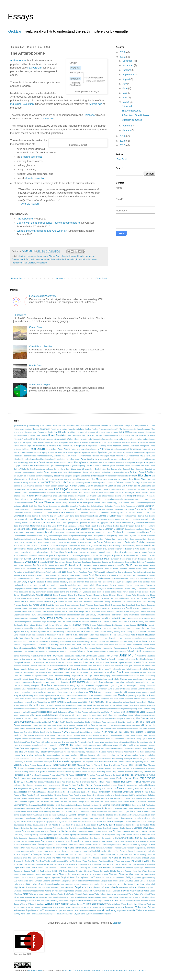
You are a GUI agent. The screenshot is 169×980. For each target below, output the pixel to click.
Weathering (58, 897)
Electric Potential (21, 552)
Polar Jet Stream (49, 768)
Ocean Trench (93, 739)
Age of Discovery (25, 432)
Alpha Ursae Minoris (127, 439)
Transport (114, 874)
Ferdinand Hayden (74, 565)
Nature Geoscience (134, 725)
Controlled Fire (149, 512)
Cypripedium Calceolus (110, 522)
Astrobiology (23, 462)
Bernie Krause (123, 472)
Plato (145, 765)
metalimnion (19, 709)
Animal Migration (114, 446)
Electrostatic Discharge (39, 552)
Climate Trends (100, 503)
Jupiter (121, 662)
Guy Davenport (133, 608)
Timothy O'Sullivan (84, 871)
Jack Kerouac (97, 645)
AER (117, 429)
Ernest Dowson (143, 555)
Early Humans (118, 539)
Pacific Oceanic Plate (127, 748)
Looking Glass (145, 685)
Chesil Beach (84, 496)
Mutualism (128, 718)
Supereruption (34, 841)
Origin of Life (66, 745)
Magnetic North (134, 692)
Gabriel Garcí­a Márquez (52, 578)
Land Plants (48, 676)
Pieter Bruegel (132, 762)
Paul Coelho (145, 752)
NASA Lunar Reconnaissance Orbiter (106, 722)
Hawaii (27, 615)
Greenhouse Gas (118, 605)
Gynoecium (146, 608)
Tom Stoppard (149, 871)
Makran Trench (59, 695)
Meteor (35, 709)
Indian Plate (94, 635)
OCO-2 (128, 739)
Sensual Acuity (47, 808)
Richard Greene (110, 785)
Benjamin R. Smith (109, 472)
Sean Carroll (124, 802)
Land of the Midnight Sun (32, 676)
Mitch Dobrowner (60, 712)
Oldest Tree (25, 742)
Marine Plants (31, 702)
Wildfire (79, 900)
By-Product (103, 482)
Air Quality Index (103, 432)
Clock (120, 503)
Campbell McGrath (147, 482)
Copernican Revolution (59, 516)
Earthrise (141, 542)
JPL (80, 662)
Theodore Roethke (101, 864)
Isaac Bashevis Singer (81, 641)
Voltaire (142, 887)
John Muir (127, 655)
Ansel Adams (64, 449)
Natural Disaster (76, 725)
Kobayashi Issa (118, 669)
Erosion (28, 559)
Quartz (76, 778)
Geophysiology (30, 588)
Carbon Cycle (64, 486)
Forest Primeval (149, 569)
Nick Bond (143, 729)
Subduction (23, 838)
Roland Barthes (81, 792)
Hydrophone (150, 628)
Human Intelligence (114, 625)
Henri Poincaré (31, 618)
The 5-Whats (85, 851)
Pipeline (48, 765)
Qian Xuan (67, 778)
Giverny (17, 595)
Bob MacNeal (35, 971)
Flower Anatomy (74, 569)
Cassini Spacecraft (128, 489)
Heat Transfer (116, 615)
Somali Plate (91, 821)
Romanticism (104, 792)
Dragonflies (74, 536)
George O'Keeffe (104, 588)
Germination (41, 592)
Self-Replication (149, 805)
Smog (116, 815)
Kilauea (85, 669)
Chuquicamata (48, 499)
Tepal (40, 851)
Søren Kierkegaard (116, 821)
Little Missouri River (61, 685)
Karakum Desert (29, 666)
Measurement (99, 705)
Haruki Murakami (108, 611)
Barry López (71, 469)
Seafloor (114, 802)
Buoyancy (73, 482)
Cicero (57, 499)
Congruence (95, 509)
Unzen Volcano (140, 881)
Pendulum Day (113, 755)
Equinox (116, 555)
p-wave (61, 748)
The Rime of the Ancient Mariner (58, 861)
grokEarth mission (76, 608)
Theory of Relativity (136, 864)
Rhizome (65, 785)
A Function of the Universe (136, 115)
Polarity (77, 768)
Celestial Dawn (89, 493)
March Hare (19, 699)
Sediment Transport (147, 802)
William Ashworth (126, 901)
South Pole (70, 825)
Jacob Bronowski (111, 645)
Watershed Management (118, 894)
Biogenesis (59, 476)
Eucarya (64, 559)
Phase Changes (139, 758)
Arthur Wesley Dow (90, 459)
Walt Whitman (136, 891)
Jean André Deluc (148, 648)
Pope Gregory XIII (125, 768)
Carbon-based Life (117, 486)
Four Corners (119, 572)
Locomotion (90, 685)
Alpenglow (114, 439)
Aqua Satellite (116, 452)
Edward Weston (80, 549)
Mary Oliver (106, 702)
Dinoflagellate (119, 532)
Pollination (92, 768)
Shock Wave (38, 811)
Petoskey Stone (122, 758)
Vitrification (33, 887)
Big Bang (151, 472)
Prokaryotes (55, 775)
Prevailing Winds (104, 772)
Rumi (71, 795)
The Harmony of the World (39, 858)
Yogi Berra (122, 910)
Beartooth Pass (20, 472)
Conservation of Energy (124, 509)
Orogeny (93, 745)
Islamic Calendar (98, 641)
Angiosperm (82, 446)
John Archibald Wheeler (104, 651)
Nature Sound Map (22, 729)
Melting (143, 705)
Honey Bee (143, 622)
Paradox (103, 752)
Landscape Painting (62, 676)
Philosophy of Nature (23, 762)
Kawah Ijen (127, 666)
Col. (88, 506)
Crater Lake (40, 519)
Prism (32, 775)
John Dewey (25, 656)
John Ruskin (31, 659)
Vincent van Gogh (136, 884)
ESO (40, 559)
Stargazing (55, 831)
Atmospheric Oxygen (40, 385)
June (125, 88)
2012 (123, 145)
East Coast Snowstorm (23, 545)
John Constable (135, 651)
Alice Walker (67, 439)
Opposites (124, 742)
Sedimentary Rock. (51, 805)
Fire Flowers (144, 565)
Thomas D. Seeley (57, 868)
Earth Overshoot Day (23, 542)
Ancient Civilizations (140, 442)
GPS (153, 598)
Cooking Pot (44, 516)
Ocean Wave (105, 739)
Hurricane (107, 628)
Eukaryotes (74, 559)
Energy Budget (141, 552)
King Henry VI (105, 669)
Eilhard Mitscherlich (116, 549)
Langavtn (75, 676)
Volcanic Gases (92, 887)
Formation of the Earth (23, 572)
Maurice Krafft (47, 705)
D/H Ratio (144, 522)
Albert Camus (41, 436)
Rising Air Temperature (38, 788)
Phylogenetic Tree (78, 762)
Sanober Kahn (107, 798)
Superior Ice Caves (132, 120)
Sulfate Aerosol (76, 838)
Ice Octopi (95, 631)
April (125, 98)
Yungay (17, 914)
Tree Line (139, 874)
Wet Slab (128, 897)
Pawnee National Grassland (58, 755)
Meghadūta (110, 705)
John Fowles (53, 656)
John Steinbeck (63, 659)
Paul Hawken (27, 755)
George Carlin (90, 588)
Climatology (112, 503)
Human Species (129, 625)
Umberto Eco (48, 881)
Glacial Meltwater (28, 595)
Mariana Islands (77, 699)
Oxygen (54, 748)
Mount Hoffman (121, 715)
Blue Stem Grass (121, 479)
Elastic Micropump (147, 549)
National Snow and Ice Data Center (54, 725)
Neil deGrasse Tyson (70, 729)
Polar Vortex (62, 768)
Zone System (87, 914)
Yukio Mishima (149, 910)
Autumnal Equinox (107, 466)
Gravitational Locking (101, 602)
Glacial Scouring (44, 595)
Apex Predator (67, 452)
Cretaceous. (102, 519)
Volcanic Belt (44, 887)
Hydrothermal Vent (46, 631)
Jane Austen (108, 648)
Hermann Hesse (134, 618)
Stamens (129, 828)
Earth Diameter (149, 539)
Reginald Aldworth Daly (144, 782)
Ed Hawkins (83, 545)
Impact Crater (25, 635)
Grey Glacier (40, 608)
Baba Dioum (150, 466)
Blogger (117, 923)
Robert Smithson (55, 792)
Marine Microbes (141, 699)
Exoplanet (77, 562)
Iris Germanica (42, 641)
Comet (141, 506)
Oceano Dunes (117, 739)
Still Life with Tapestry (67, 835)
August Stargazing (78, 466)
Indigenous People (108, 635)
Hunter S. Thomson (78, 628)
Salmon (125, 795)
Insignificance (81, 638)
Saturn (152, 798)
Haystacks (106, 615)
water (25, 894)
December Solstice (23, 529)
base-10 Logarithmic (86, 469)
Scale (16, 802)
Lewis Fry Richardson (60, 682)
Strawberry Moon (108, 835)
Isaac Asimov (66, 641)
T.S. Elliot (151, 844)
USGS (28, 884)
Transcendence (88, 874)
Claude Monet (20, 503)
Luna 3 (111, 689)
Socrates (84, 818)
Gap (148, 578)
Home (60, 279)
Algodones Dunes (53, 439)
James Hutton (31, 648)
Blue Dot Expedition (72, 479)
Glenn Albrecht (143, 595)
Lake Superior (118, 672)
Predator (52, 772)
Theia (90, 864)
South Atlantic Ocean (55, 825)
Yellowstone (128, 907)
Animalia (125, 446)
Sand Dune (85, 798)
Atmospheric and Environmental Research (106, 462)
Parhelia (111, 752)
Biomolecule (123, 476)
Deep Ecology (39, 529)
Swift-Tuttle (73, 844)
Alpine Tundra (31, 442)
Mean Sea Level (84, 705)
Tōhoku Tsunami (117, 871)
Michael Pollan (94, 708)
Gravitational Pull (118, 602)
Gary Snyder (29, 582)
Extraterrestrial (118, 562)
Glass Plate (131, 595)
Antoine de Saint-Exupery (36, 452)
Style (16, 838)
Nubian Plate (79, 735)
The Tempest (29, 864)
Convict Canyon (32, 516)
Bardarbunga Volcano (44, 469)
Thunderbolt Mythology (133, 868)
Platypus (152, 765)
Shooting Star (50, 811)
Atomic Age (96, 104)
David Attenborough (88, 526)
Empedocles (71, 552)
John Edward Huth (38, 656)
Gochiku (93, 598)
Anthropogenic (134, 449)
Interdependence (112, 638)
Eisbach (129, 549)
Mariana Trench (92, 698)
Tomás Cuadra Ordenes (24, 874)
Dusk (149, 536)
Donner (52, 536)
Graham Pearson (36, 602)
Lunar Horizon (144, 689)
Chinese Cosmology (116, 496)
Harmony (96, 611)
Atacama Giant (52, 462)
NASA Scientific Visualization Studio (75, 722)
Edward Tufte (66, 549)
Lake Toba (151, 672)
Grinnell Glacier (62, 608)
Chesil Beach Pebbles (41, 346)
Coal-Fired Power (41, 506)
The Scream (93, 861)
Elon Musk (59, 552)
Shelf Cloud (128, 808)
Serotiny (97, 808)
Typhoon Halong (148, 877)
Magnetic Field (120, 692)
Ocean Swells (80, 739)
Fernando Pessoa (91, 565)
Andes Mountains (40, 446)
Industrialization (84, 259)
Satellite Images (142, 798)
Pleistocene (47, 118)
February (127, 126)
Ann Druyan (134, 446)
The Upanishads (57, 864)
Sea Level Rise (92, 802)
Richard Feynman (94, 785)
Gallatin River (108, 578)
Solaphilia (109, 818)
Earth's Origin (103, 542)
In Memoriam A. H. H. (54, 635)
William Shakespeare (95, 904)
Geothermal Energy (27, 592)
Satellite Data (129, 798)
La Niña (39, 672)
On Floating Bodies (83, 742)
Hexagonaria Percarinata (31, 622)
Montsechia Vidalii (27, 715)
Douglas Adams (62, 536)
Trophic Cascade (21, 877)
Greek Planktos (87, 605)
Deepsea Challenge (54, 529)
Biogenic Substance (81, 476)
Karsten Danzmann (58, 666)
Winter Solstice (20, 907)
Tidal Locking (45, 871)
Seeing (86, 805)
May (125, 93)
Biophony (133, 476)
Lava (58, 679)
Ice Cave (76, 631)
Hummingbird (28, 628)
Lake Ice (107, 672)
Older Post (101, 279)
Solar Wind (26, 821)
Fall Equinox (19, 565)
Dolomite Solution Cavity (38, 536)
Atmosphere (80, 462)
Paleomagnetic (92, 752)
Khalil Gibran (64, 669)
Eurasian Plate (101, 559)
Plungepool (30, 768)
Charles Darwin (148, 493)
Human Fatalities (97, 625)
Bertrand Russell (138, 472)
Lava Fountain (82, 679)
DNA (24, 536)
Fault (57, 565)
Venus (76, 884)
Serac (91, 808)
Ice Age (68, 631)
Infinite (41, 638)
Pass (125, 752)
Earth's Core (90, 542)
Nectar (55, 729)
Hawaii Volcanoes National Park (44, 615)
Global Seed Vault (65, 598)
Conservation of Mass (145, 509)
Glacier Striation (109, 595)
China (104, 496)
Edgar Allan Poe (96, 545)
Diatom (91, 532)
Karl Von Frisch (43, 666)
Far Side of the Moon (44, 565)
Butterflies (93, 482)
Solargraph (37, 821)
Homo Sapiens (131, 622)
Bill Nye (39, 476)
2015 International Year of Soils (98, 426)
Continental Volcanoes (89, 512)
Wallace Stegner (105, 891)
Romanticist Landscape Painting (126, 792)
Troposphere (82, 877)
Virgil (153, 884)
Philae (153, 758)
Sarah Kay (118, 798)
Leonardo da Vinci (42, 682)
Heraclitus (105, 618)
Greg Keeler (141, 605)
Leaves (17, 682)
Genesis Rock (96, 582)
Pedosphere (90, 755)
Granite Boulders (65, 602)
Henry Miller (70, 618)
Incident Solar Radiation (76, 635)
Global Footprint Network (31, 598)
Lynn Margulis (37, 692)
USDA (21, 884)
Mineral (17, 712)
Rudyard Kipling (54, 795)
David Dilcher (113, 526)
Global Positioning (50, 598)
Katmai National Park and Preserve (89, 666)
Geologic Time (149, 582)
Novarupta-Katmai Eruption (61, 735)
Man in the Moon (92, 695)
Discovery (131, 532)
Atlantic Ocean (66, 462)
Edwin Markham (96, 549)
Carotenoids (85, 489)
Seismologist (125, 805)
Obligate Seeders (21, 739)
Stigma (54, 835)
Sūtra (58, 844)
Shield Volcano (140, 808)
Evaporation (31, 562)
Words (62, 907)
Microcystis (106, 709)
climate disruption (35, 178)
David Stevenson (142, 526)
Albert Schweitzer (74, 436)
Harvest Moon (123, 611)
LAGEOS (47, 672)
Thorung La (85, 868)
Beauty (47, 472)
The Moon (71, 858)
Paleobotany (46, 752)
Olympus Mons (68, 742)
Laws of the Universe (146, 679)
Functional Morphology (127, 575)
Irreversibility (54, 641)
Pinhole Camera (37, 765)
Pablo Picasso (86, 748)
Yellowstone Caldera (145, 907)
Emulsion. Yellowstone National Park (94, 552)
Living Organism (77, 685)
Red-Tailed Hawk (98, 782)
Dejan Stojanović (83, 529)
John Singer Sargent (46, 659)
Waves (36, 897)
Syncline (106, 844)
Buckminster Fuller (56, 482)
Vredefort (18, 891)
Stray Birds (120, 835)
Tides (54, 871)
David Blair (102, 526)
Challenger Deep (132, 493)
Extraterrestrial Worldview (43, 296)
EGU (105, 549)
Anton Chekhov (54, 452)
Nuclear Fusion (92, 735)
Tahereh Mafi (19, 848)
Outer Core (19, 748)
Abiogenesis (19, 429)
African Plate (150, 429)
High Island (47, 622)
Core (77, 516)
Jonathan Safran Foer (125, 659)
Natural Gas (89, 725)
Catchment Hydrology (146, 489)
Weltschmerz (69, 897)
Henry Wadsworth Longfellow (88, 618)
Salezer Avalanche (106, 795)
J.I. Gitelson (41, 645)
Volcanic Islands (109, 887)
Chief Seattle (96, 496)
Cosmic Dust (143, 516)
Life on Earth (92, 682)
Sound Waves (138, 821)
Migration (125, 709)
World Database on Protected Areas (82, 907)
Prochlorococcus (42, 775)
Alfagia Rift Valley (21, 439)
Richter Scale (137, 785)
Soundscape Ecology (23, 825)
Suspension (50, 844)
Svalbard (64, 844)
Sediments (78, 805)
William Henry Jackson (57, 904)
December (128, 61)
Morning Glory (57, 715)
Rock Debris (68, 792)
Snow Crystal (25, 818)
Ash (133, 459)
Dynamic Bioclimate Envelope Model (34, 539)
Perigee (143, 755)
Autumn (96, 466)
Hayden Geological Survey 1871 (87, 615)
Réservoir (38, 785)
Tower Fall (76, 874)
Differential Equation (103, 532)
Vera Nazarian (111, 884)
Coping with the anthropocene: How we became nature (48, 223)
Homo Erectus (104, 622)
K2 (134, 662)
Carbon (54, 486)
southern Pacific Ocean (86, 825)
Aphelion (78, 452)
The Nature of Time (117, 858)
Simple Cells (25, 815)
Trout (91, 877)
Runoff (77, 795)
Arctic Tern (145, 456)
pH (131, 758)
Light (117, 682)
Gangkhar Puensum (137, 578)
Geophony (150, 585)
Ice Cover (85, 631)
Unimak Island (94, 881)
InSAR (66, 638)
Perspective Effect (58, 758)
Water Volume (101, 894)
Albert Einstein (56, 435)
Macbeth (56, 692)
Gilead (132, 592)
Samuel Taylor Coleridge (38, 798)
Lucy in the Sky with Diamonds (73, 689)
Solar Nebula (131, 818)
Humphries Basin (41, 628)
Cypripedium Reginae (129, 522)
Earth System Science (75, 542)
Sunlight (151, 838)
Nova (47, 735)
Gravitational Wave (134, 602)
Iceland (143, 631)
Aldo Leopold (88, 436)
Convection (19, 516)
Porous (152, 768)
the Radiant (27, 861)
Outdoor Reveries (148, 745)
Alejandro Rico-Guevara (120, 436)
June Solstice (111, 662)
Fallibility (29, 565)
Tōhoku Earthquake (101, 871)
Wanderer (18, 894)
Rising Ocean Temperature (83, 788)
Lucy (57, 689)
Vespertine (122, 884)
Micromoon (116, 709)
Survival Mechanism (22, 844)
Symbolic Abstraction (93, 844)
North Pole (129, 732)
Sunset (24, 841)
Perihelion (151, 755)
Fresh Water (95, 575)
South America (39, 825)
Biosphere (145, 475)
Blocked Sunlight (38, 479)
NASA (56, 722)
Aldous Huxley (103, 436)
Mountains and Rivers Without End (69, 718)
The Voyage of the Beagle (76, 864)
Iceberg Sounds (132, 631)
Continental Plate (55, 512)
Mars (80, 702)
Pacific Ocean (111, 748)
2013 (123, 141)
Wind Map (151, 904)
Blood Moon (51, 479)
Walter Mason (149, 891)
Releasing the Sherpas (23, 785)
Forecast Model (135, 569)
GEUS (62, 592)
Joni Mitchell (142, 659)
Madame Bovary (68, 692)
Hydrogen (130, 628)
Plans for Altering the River (97, 765)
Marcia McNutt (31, 699)
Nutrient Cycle (129, 735)
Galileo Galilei (95, 578)
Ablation (28, 429)
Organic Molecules (40, 745)
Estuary (46, 559)
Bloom (60, 479)
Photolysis (48, 762)
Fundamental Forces (146, 575)
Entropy (152, 552)
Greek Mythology (72, 605)
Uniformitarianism (80, 881)
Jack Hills (86, 645)
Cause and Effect (63, 493)
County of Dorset (26, 519)
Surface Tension (125, 841)
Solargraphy (47, 821)
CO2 (31, 506)
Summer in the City (110, 838)
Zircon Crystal (74, 914)
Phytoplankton (106, 762)
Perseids (38, 758)
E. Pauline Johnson (91, 539)
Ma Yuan (48, 692)
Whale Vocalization (141, 897)
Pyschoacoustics (44, 778)
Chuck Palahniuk (34, 499)
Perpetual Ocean (27, 758)
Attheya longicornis (61, 466)
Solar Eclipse (119, 818)
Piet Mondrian (120, 762)
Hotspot (32, 625)
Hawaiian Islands (66, 615)
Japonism (118, 648)
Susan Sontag (38, 844)
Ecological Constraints (68, 545)
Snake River (145, 815)
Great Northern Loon (55, 605)
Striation (136, 835)
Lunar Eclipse (131, 689)
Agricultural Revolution (59, 432)
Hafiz (25, 611)
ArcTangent (105, 456)
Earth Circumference (133, 539)
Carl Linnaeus (37, 489)
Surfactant (151, 841)
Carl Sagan (61, 489)
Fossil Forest (73, 572)
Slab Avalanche (99, 815)
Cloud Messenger (142, 503)
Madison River (82, 692)
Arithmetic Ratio (45, 459)
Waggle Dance (38, 891)
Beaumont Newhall (35, 472)
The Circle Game (57, 854)
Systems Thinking (133, 844)
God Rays (114, 598)
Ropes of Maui (20, 795)
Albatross (18, 436)
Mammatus (79, 695)
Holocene (89, 115)
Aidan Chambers (77, 432)
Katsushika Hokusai (113, 666)
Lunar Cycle (120, 689)
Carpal (94, 489)
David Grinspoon (127, 526)
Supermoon (46, 841)
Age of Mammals (40, 432)
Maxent (58, 705)
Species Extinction (22, 828)
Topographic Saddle (50, 874)
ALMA (106, 439)
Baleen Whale (20, 469)
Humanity (142, 625)
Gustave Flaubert (103, 608)
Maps (139, 695)
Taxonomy (57, 848)
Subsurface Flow (62, 838)
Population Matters (141, 768)
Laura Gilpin (34, 679)
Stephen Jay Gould (139, 831)
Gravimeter (87, 602)
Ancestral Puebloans (122, 442)
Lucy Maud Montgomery (97, 689)
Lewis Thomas (78, 682)
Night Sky (28, 732)
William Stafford (113, 904)
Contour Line (126, 512)
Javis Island (135, 648)
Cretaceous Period (88, 519)
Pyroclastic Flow (29, 778)
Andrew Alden (56, 446)
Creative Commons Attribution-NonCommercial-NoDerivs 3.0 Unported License (105, 971)
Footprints (123, 569)
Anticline (21, 452)
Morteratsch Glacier (105, 715)
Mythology (25, 722)
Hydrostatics (32, 631)
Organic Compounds (23, 745)
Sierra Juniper (123, 811)
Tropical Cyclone (36, 877)
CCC (80, 493)
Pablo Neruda (71, 748)
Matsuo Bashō (141, 702)
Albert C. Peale (29, 436)
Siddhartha (112, 811)
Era (122, 555)
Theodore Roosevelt (118, 864)
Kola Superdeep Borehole (137, 669)
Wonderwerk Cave (50, 907)
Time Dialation (69, 871)
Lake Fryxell (98, 672)
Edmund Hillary (129, 545)
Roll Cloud (93, 792)
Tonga (38, 874)
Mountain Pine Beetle (45, 718)
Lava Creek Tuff (68, 679)
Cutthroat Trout (34, 522)
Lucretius (50, 689)
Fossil (63, 572)
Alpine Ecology (149, 439)
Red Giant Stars (83, 782)
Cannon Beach (20, 486)
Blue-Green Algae (138, 479)
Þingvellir (107, 914)
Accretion (72, 429)
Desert (21, 532)
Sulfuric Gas (88, 838)
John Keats (75, 656)
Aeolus (111, 429)
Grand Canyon (51, 602)
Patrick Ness (134, 752)
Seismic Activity (96, 805)
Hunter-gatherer (95, 628)
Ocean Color (36, 327)
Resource (46, 785)
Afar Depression (126, 429)
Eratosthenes (130, 555)
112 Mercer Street (49, 426)
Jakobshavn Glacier (141, 645)
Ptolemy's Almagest (139, 775)
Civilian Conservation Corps (108, 499)
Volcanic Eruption (74, 887)
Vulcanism (27, 891)
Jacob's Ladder (125, 645)
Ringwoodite (23, 788)
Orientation (53, 745)
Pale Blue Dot (21, 752)
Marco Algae (44, 699)
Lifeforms (101, 682)
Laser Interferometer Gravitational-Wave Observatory (133, 676)
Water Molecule (76, 894)
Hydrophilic (139, 628)
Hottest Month (42, 625)
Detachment (30, 532)
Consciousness (107, 509)
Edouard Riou (142, 545)
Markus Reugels (70, 702)
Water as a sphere (37, 894)
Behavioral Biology (80, 472)
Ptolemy (125, 775)
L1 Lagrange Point (28, 672)
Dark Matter (30, 526)
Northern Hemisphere (145, 732)
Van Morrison (67, 884)
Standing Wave (141, 828)
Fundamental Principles (24, 578)
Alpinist (41, 442)
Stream (129, 835)
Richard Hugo (124, 785)
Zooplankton (98, 914)
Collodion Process (113, 506)
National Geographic (29, 725)
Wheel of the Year (36, 901)
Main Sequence (45, 695)
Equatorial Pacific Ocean (94, 555)
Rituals (113, 788)
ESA (35, 559)
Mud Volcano (110, 718)
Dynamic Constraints (59, 539)
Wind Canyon (140, 904)
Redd (108, 782)
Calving (135, 482)
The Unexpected (42, 864)
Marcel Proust (149, 695)
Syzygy (144, 844)
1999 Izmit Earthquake (75, 426)
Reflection (116, 782)
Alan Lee (115, 432)
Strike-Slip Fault (148, 835)
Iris (34, 641)
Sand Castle (74, 798)
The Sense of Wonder (141, 861)
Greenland (130, 605)
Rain (135, 778)
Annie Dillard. (51, 449)
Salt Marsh (133, 795)
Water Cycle (64, 894)
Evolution (50, 562)
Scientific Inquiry (27, 802)
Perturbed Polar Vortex (95, 758)
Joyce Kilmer (72, 662)
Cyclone (82, 522)
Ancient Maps (25, 446)
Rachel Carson (124, 778)
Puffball (152, 775)
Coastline (65, 506)
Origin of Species (81, 745)
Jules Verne (89, 662)
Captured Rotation (42, 486)
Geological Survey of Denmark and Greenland (34, 585)
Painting (151, 748)
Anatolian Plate (106, 442)
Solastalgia (58, 821)
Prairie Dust (35, 366)
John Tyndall (77, 659)
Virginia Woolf (20, 887)
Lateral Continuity (21, 679)
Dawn (153, 526)
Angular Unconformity (97, 446)
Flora (65, 569)
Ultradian (39, 881)
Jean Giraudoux (20, 651)
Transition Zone (102, 874)
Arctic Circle (134, 456)
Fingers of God (114, 565)
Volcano (133, 887)
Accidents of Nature (59, 429)
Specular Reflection (84, 828)
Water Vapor (89, 894)
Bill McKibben (29, 476)
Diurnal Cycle (149, 532)
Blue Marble (97, 479)
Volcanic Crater (57, 887)
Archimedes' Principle (90, 456)
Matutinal (24, 705)
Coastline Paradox (78, 506)
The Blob (148, 851)
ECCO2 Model (40, 545)
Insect (72, 638)
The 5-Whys (97, 851)
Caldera (119, 482)
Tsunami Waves (109, 877)
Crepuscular (61, 519)
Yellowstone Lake (70, 910)
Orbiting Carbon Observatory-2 (142, 742)
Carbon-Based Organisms (139, 486)
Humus (52, 628)
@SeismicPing (20, 426)
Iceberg (110, 631)
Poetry (38, 768)
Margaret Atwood (59, 698)
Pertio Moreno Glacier (75, 758)
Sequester (59, 808)
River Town (139, 788)
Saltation (152, 795)
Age (15, 432)
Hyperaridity (59, 631)
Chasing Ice (73, 496)
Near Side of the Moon (41, 729)
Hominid (93, 622)
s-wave (83, 795)
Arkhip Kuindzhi (59, 459)
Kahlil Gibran (142, 662)
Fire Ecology (132, 565)
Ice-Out (103, 631)
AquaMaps (127, 452)
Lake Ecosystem (77, 672)
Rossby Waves (40, 795)
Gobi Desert (78, 598)
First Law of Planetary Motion (49, 569)
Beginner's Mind (65, 472)
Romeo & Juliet (149, 792)
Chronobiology (20, 499)
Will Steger (98, 901)
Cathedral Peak (20, 493)
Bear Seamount (137, 469)
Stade (122, 828)
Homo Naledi (117, 622)
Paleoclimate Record (61, 752)
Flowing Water (96, 569)
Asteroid (144, 459)
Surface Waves (139, 841)
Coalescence (55, 506)
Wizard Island (34, 907)
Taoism (49, 848)
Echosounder (52, 545)
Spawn (128, 825)
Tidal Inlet (35, 871)
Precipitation (41, 772)
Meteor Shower (45, 709)
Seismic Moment (111, 805)
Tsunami (97, 877)
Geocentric (107, 582)
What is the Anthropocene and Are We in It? (42, 231)
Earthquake (130, 542)
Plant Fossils (115, 765)
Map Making (131, 695)
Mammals (70, 695)
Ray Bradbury (40, 782)
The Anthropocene (131, 111)
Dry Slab (133, 536)
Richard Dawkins (77, 785)
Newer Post (17, 279)
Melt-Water (135, 705)
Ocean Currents (42, 739)
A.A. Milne (151, 426)
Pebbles (81, 755)
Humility (17, 628)
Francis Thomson (28, 575)
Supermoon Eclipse (61, 841)
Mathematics (117, 702)
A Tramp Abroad (139, 426)
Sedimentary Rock (34, 805)
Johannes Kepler (85, 651)
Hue (71, 625)
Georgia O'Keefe (138, 588)
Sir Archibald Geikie (40, 815)
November (128, 65)
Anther (74, 449)
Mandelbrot (104, 695)
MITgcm (71, 712)
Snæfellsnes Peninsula (129, 815)
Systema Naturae (118, 844)
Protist (72, 775)
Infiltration (34, 638)
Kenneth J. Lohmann (48, 669)
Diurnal (139, 532)
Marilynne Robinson (109, 699)
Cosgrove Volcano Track (127, 516)
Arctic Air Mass (122, 456)
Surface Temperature (108, 841)
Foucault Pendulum (105, 572)
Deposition (119, 529)
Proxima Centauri (113, 775)
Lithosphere (46, 685)
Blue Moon (108, 479)
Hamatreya (79, 611)
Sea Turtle (105, 802)
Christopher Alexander (146, 496)
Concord (71, 509)
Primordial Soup (21, 775)
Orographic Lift (119, 745)
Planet (55, 765)
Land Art (17, 676)
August (126, 79)
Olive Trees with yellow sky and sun (46, 742)
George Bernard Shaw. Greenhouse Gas (54, 588)
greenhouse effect (31, 157)
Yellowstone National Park (90, 910)
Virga (148, 884)
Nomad (82, 732)
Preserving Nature (73, 772)
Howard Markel (56, 625)
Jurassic (128, 662)
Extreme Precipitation (146, 562)
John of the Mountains (146, 656)
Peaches (74, 755)
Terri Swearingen (66, 851)
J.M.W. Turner (65, 645)
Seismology (137, 805)
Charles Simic (46, 496)
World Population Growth (111, 907)
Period (17, 758)
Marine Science (44, 702)
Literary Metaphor (32, 685)
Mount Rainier (134, 715)
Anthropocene (18, 60)
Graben (17, 602)
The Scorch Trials (80, 861)
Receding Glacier (54, 782)
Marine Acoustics (126, 699)
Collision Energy (97, 506)
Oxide (48, 748)
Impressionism (38, 635)
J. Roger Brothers (28, 645)
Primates (121, 772)
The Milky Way (59, 858)
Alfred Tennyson (37, 439)
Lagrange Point (58, 672)
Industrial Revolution (22, 104)
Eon (55, 555)
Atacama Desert (37, 462)
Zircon (64, 914)
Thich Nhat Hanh (28, 868)
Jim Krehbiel (71, 651)
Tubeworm (121, 877)
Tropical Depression (52, 877)
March (126, 102)
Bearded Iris (150, 469)
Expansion (96, 562)
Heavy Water (128, 615)
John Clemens (120, 651)
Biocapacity (48, 476)
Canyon (31, 486)
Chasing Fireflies (60, 496)
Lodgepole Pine (102, 685)
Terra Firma (54, 851)
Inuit (30, 641)
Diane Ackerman (72, 532)
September (129, 75)
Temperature (68, 848)
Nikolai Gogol (39, 732)
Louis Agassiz (28, 689)
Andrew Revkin (30, 204)
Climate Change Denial (65, 503)
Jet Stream (61, 651)
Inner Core (58, 638)
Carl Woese (74, 489)
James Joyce (44, 648)
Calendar (127, 482)
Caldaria (112, 482)
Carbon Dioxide (78, 486)
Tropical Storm (68, 877)
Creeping (51, 519)
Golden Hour (124, 598)
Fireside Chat (19, 569)
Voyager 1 (151, 887)
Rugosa (65, 795)
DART (60, 526)
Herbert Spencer (118, 618)
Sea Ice (63, 802)
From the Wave (109, 575)
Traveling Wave (127, 874)
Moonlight (46, 715)
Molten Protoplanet (112, 712)
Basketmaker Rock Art (120, 469)
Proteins (64, 775)
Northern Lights (21, 735)
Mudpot (120, 718)
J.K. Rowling (52, 645)
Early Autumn (106, 539)
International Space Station (144, 638)
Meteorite (56, 708)
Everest (41, 562)
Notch (32, 735)
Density (110, 529)
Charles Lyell (33, 496)
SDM (37, 802)
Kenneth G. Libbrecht (29, 669)
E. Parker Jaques (75, 539)
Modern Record (82, 712)
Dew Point (59, 532)
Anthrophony (94, 449)
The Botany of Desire (39, 854)
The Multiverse (82, 858)
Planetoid (81, 765)
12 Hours (61, 426)
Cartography (114, 489)
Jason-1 (126, 648)
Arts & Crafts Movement (109, 459)
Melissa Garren (122, 705)
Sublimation (49, 838)
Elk (51, 552)
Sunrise (17, 841)
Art (67, 459)
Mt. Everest (89, 718)
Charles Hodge (20, 496)
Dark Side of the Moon (46, 526)
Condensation (82, 509)
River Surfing (129, 788)
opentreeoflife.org (112, 742)
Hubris (66, 625)
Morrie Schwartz (90, 715)
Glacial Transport (60, 595)
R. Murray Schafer (88, 778)
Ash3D (137, 459)
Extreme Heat (130, 562)
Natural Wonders (118, 725)
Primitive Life (150, 772)
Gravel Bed (77, 602)
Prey (114, 772)
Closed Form (129, 503)
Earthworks (151, 542)
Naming (35, 722)
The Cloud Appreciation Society (79, 854)
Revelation (56, 785)
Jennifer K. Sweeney (47, 651)
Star (24, 831)
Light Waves (137, 682)
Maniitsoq (113, 695)
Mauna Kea (35, 705)
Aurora (89, 465)
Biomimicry (112, 476)
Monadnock (150, 712)
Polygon (109, 768)
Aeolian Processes (100, 429)
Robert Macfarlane (40, 792)
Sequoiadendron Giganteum (76, 808)
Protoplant (91, 775)
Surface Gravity (91, 841)
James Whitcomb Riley (74, 648)
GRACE (24, 602)
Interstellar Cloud (21, 641)
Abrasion (36, 429)
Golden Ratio (136, 598)
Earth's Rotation (117, 542)
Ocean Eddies (56, 739)
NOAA (66, 732)
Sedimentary (20, 805)
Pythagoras (57, 778)
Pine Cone (25, 765)
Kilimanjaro (94, 669)
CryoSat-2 (125, 519)
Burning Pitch (83, 482)
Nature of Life (149, 725)
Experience (106, 562)
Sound (129, 821)
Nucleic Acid (105, 735)
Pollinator (101, 768)
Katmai (70, 666)
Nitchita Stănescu (53, 732)
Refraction (127, 782)
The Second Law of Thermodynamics (114, 861)
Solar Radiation (144, 818)
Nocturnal (75, 732)
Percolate (135, 755)
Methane (65, 709)
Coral (72, 516)
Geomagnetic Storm (106, 585)
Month (16, 715)
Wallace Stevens (121, 891)
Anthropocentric (120, 449)
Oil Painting (136, 739)
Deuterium (40, 532)
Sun (137, 838)
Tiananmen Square (22, 871)
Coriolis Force (92, 516)
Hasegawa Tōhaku (138, 611)
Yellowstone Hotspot (53, 910)
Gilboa (107, 592)
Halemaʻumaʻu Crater (64, 611)
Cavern (74, 493)
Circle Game (90, 499)
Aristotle (34, 459)
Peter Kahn (110, 758)
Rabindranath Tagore (106, 778)
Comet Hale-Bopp (21, 509)
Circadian (64, 499)
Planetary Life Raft (67, 765)
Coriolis (83, 516)
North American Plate (112, 732)
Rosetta (30, 795)
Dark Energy (19, 526)
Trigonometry (150, 874)
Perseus (46, 758)
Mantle (122, 695)
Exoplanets (87, 562)
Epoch (69, 555)
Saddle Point (92, 795)
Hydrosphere (20, 631)
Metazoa (28, 709)
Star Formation (33, 831)
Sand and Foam (62, 798)
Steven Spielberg (31, 835)
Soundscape (150, 821)
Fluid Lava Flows (111, 569)
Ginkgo (138, 592)
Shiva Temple (27, 811)
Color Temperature (129, 506)
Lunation (26, 692)
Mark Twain (57, 702)
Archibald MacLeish (62, 456)
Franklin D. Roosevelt (60, 575)
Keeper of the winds (141, 666)
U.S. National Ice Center (24, 881)
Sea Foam (54, 802)
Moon (38, 715)
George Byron (78, 588)
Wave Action (134, 894)
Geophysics (19, 588)
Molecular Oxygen (96, 712)
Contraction (137, 512)
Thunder (107, 868)
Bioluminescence (99, 476)
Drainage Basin (86, 536)
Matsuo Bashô (129, 702)
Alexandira (151, 436)
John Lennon (87, 656)
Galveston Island (121, 578)
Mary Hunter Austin (92, 702)
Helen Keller (140, 615)
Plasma (124, 765)
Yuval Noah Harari (28, 914)
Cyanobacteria (48, 522)
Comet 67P (150, 506)
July (125, 84)
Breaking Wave (27, 482)
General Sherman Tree (79, 582)
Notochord (39, 735)
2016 (123, 52)
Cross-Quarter (114, 519)
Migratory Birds (136, 709)
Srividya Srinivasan (111, 828)
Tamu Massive (32, 848)
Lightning (146, 682)
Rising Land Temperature (59, 788)
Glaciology (121, 595)
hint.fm (68, 622)
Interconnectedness (96, 638)
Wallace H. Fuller (90, 891)
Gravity (145, 602)
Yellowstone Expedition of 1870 (29, 910)
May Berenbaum (69, 705)
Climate (30, 503)
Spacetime (120, 825)
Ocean (32, 739)
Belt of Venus (95, 472)
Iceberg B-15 (119, 631)
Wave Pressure (26, 897)
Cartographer (103, 489)
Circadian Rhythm (77, 499)
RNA (147, 788)
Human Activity (48, 259)
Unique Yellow (118, 881)
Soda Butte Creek (97, 818)
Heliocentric (150, 615)
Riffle (146, 785)
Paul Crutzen (35, 68)
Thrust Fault (97, 868)
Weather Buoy (46, 897)
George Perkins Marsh (121, 588)
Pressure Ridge (89, 772)
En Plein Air (116, 552)
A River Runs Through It (122, 426)
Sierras (147, 811)
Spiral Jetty (97, 828)
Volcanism (123, 887)
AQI (108, 452)
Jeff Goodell (33, 651)
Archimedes (76, 456)
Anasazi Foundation (90, 442)
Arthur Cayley (74, 459)
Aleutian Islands (138, 436)
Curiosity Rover (20, 522)
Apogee (85, 452)
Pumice (17, 778)
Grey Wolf (50, 608)
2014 (123, 136)
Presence (61, 772)
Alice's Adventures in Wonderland (88, 439)
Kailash (152, 662)
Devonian (50, 532)
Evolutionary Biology (63, 562)
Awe (143, 466)
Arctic (113, 456)
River (120, 788)
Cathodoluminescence (37, 493)
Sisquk (89, 815)
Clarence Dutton (127, 499)
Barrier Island (59, 469)
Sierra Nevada (136, 811)
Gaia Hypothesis (69, 578)
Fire (123, 565)
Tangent (42, 848)
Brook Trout (39, 482)
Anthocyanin (82, 449)
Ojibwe (145, 739)
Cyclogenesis (73, 522)
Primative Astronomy (134, 772)
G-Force (37, 578)
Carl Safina (49, 489)
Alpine (139, 439)
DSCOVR (141, 536)
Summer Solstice (127, 838)
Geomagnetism (123, 585)
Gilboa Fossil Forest (119, 592)
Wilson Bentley (127, 904)
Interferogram (126, 638)
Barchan (30, 469)
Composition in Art (59, 509)
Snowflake (56, 818)
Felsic (62, 565)
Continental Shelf (72, 512)
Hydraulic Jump (119, 628)
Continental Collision (23, 512)
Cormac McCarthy (107, 516)
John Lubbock (99, 656)
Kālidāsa (17, 666)
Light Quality (125, 682)
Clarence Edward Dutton (145, 499)
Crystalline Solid (148, 519)
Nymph (152, 735)
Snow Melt (47, 818)
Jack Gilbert (76, 645)
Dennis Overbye (99, 529)
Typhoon (137, 877)
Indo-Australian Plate (126, 635)
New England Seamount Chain (103, 729)
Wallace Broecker (75, 891)
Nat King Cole (128, 722)
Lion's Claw (19, 685)
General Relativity (60, 582)
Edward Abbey (41, 549)
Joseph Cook (29, 662)
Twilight (129, 877)
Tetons (76, 851)
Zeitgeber (52, 914)
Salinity (118, 795)
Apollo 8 (102, 452)
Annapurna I (145, 446)
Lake (67, 672)
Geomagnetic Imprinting (66, 585)
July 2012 (100, 662)
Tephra (45, 851)
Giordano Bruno (148, 592)
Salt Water (143, 795)
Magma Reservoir (106, 692)
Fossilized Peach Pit (87, 572)
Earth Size (21, 315)
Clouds (25, 506)
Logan (112, 685)
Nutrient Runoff (142, 735)
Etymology (55, 559)
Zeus (59, 914)
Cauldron (51, 493)
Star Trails (45, 831)
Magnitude (34, 695)
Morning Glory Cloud (73, 715)
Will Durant (88, 901)
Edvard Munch (27, 549)
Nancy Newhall (45, 722)
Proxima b (100, 775)
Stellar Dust (107, 831)
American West (51, 442)
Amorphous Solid (66, 442)
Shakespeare (108, 808)
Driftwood (127, 106)
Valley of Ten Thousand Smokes (46, 884)
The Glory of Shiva (120, 854)
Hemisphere (19, 618)
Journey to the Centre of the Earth (51, 662)
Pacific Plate (142, 748)
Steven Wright (45, 835)
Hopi (26, 625)
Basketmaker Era (102, 469)
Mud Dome (99, 718)
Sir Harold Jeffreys (57, 815)
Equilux (108, 555)
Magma (93, 692)
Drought (110, 536)
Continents (104, 512)
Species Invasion (37, 828)
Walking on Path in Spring (56, 891)
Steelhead (82, 831)
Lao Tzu (83, 676)
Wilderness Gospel (67, 901)
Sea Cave (44, 802)
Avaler (128, 466)
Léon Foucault (26, 682)
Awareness (135, 466)
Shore (59, 811)
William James (76, 904)
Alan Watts (125, 432)
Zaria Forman (42, 914)
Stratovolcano (94, 835)
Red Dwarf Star (68, 782)
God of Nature (103, 598)
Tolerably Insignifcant (134, 871)
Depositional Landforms (135, 529)
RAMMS (30, 782)
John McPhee (112, 656)
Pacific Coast (99, 748)
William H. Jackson (36, 904)
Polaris (70, 768)
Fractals (129, 572)
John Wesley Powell (105, 659)
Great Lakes (39, 605)
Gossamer (146, 598)
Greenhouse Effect (21, 259)
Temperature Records (105, 848)
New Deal (86, 729)
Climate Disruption (86, 256)
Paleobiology (34, 752)
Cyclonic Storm (93, 522)
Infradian (48, 638)
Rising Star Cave (103, 788)
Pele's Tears (101, 755)
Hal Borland (49, 611)
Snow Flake (36, 818)
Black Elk (26, 479)
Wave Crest (145, 894)
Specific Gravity (68, 828)
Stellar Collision (94, 831)
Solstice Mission (78, 821)
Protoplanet (80, 775)
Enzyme (49, 555)
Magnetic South (148, 692)
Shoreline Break (68, 811)
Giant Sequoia (98, 592)
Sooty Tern (101, 821)
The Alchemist (109, 851)
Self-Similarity (20, 808)
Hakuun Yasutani (35, 611)
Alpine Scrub (19, 442)
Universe (129, 881)
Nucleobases (116, 735)
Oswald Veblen (133, 745)
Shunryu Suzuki (82, 811)
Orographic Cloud (105, 745)
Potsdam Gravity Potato (24, 772)
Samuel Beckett (20, 798)
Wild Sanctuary (52, 901)
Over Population (32, 748)
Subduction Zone (36, 838)
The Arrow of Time (124, 851)
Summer (97, 838)
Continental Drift (39, 512)
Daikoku (152, 522)
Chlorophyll (130, 496)
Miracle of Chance (28, 712)
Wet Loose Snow (116, 897)
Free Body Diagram (79, 575)
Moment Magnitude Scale (133, 712)
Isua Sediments (112, 641)
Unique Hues (107, 881)
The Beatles (138, 851)
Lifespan (110, 682)
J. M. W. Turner (141, 641)
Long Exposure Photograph (126, 685)
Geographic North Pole (132, 582)
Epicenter (62, 555)
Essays (21, 16)
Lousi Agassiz (40, 689)
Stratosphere (82, 835)
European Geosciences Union (124, 559)
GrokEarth (16, 31)
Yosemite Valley (134, 910)
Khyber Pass (76, 669)
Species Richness (53, 828)
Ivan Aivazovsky (126, 641)
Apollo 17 (93, 452)
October (127, 70)
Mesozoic (151, 705)
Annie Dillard (37, 449)
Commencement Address (40, 509)
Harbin (88, 611)
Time (60, 871)
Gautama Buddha (44, 582)
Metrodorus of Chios (78, 709)
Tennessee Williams (29, 851)
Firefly (153, 565)
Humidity (152, 625)
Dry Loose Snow (121, 536)
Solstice (67, 821)
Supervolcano (77, 841)
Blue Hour (86, 479)
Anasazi (77, 442)
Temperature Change (85, 848)
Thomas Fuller (73, 868)
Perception (125, 755)
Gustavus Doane (118, 608)
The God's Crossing (137, 854)
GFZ (68, 592)
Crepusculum (74, 519)
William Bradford (141, 901)
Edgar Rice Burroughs (113, 545)
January (127, 130)
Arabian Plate (138, 452)
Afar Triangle (138, 429)
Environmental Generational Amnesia (29, 555)
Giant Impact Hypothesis (81, 592)
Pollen (84, 768)
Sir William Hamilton (75, 815)
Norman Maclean (94, 732)
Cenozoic (119, 493)
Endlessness (128, 552)
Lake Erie (88, 672)
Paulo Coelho (40, 755)
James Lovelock (57, 648)
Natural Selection (103, 725)
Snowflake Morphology (71, 818)
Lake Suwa (130, 672)
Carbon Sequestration (96, 486)
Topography (65, 874)
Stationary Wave (69, 831)
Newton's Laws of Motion (128, 729)
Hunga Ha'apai (62, 628)
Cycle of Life (61, 522)
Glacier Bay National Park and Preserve (85, 595)
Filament (103, 565)
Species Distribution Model (144, 825)
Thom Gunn (43, 868)
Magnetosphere (21, 695)
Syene (81, 844)
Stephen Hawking (121, 831)
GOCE (87, 598)
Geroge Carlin (53, 592)
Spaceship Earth (106, 825)
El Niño (136, 549)
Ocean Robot (68, 739)
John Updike (90, 659)
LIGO (153, 682)
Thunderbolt (117, 868)
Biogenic (69, 476)
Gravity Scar (27, 605)
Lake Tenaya (141, 672)
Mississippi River (44, 712)
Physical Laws (92, 762)
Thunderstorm (149, 868)
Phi (148, 758)
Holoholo (85, 622)
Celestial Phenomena (105, 493)
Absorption (45, 429)
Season (134, 802)
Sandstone (95, 798)
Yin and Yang (109, 910)
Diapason (83, 532)
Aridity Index (24, 459)
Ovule (42, 748)
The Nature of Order (98, 858)
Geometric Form (138, 585)
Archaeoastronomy (45, 456)
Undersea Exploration (63, 881)
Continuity (114, 512)
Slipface (109, 815)
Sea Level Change (76, 802)
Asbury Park (125, 459)
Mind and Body (149, 709)
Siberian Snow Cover (98, 811)
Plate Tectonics (135, 765)
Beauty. (54, 472)
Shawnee (118, 808)
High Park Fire (59, 622)
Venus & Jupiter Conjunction (92, 884)
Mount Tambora (28, 718)
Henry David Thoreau (51, 618)
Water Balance (51, 894)
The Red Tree (38, 861)
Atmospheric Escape (134, 462)
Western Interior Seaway (98, 897)
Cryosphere (135, 519)
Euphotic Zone (86, 559)
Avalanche (120, 466)
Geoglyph (117, 582)
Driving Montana (100, 536)
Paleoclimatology (78, 752)
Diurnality (18, 536)
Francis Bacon (139, 572)
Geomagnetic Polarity (86, 585)
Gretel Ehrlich (28, 608)
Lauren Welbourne (48, 679)
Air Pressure (90, 432)
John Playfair (19, 659)
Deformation (68, 529)
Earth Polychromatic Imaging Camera (49, 542)
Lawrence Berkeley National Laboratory (120, 679)
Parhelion (119, 752)
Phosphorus (38, 762)
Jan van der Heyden (93, 648)
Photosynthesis (61, 762)
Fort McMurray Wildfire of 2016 (47, 572)
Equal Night (78, 555)
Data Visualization (71, 526)
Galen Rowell (82, 578)
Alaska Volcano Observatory (143, 432)
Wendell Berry (81, 897)
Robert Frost (25, 792)
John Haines (65, 656)
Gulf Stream (90, 608)
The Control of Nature (102, 854)
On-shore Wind (98, 742)
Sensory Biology (33, 808)
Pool (114, 768)
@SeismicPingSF (34, 426)
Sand (52, 798)
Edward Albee (54, 549)
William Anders (111, 900)
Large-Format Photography (99, 676)
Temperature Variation (124, 848)
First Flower (31, 569)
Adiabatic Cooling (84, 429)
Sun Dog (143, 838)
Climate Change (68, 256)
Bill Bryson (18, 476)
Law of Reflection (96, 679)
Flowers (85, 569)
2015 (123, 57)
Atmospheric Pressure (32, 465)
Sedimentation (67, 805)
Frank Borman (43, 575)
